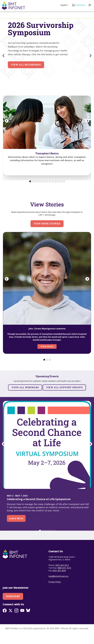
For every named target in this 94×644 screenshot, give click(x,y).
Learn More (16, 530)
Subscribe (13, 607)
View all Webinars (25, 399)
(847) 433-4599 (59, 582)
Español (64, 5)
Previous (3, 56)
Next (91, 56)
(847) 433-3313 (62, 576)
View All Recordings (26, 76)
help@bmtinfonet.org (58, 587)
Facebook (5, 622)
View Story (47, 358)
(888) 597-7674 (64, 579)
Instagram (16, 622)
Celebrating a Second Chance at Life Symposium (39, 510)
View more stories (47, 235)
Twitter (11, 622)
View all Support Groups (64, 399)
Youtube (22, 622)
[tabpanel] (47, 52)
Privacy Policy (55, 593)
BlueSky (28, 622)
